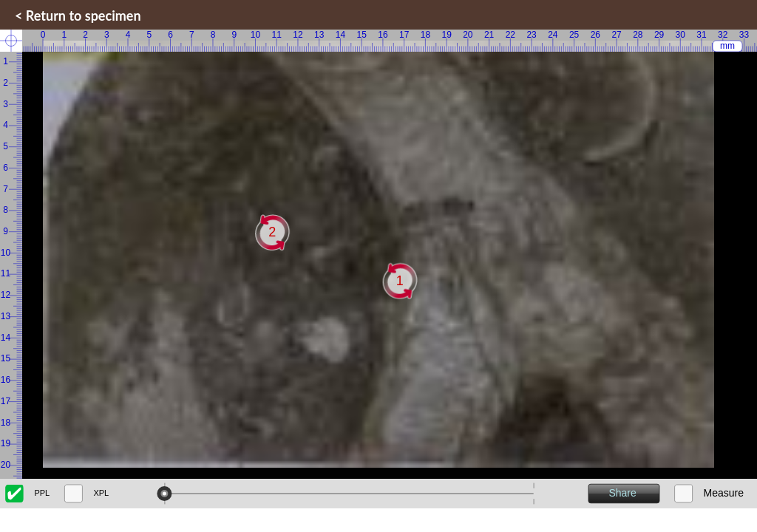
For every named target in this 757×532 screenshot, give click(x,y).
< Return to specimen (78, 16)
